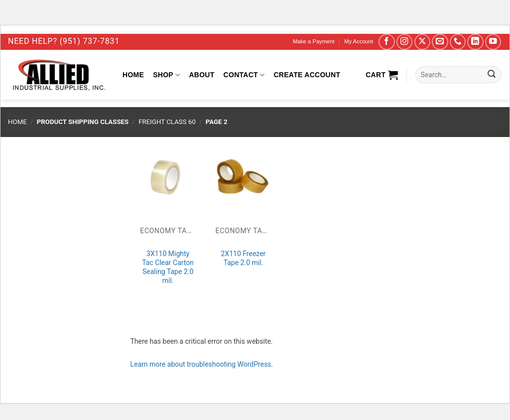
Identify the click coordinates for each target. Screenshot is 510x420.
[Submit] (492, 75)
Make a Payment (314, 41)
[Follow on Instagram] (405, 42)
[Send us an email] (440, 42)
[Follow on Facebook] (387, 42)
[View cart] (382, 75)
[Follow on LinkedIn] (475, 42)
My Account (359, 41)
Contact (244, 75)
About (201, 75)
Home (133, 75)
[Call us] (458, 42)
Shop (166, 75)
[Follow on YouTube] (493, 42)
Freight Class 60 (167, 122)
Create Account (307, 75)
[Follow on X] (423, 42)
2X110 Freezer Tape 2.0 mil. (244, 258)
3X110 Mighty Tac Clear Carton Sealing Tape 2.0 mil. (168, 267)
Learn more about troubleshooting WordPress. (202, 364)
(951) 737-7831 (90, 41)
